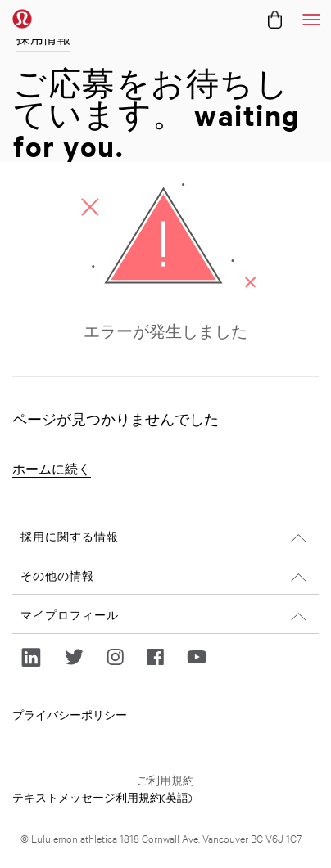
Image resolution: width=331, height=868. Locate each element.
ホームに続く (52, 469)
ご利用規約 (165, 780)
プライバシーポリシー (70, 714)
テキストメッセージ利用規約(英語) (102, 797)
